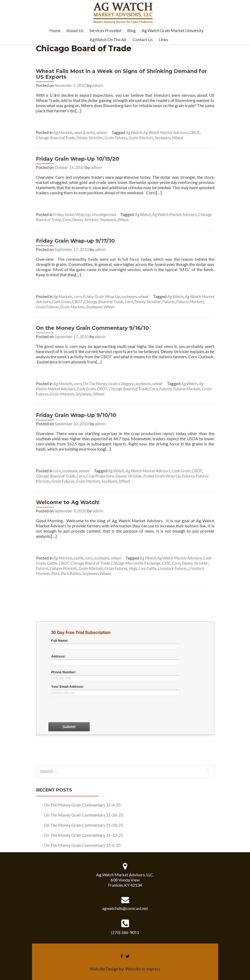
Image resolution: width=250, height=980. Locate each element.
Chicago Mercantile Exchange (136, 563)
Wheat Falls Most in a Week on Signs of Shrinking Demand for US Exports (121, 74)
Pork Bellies (71, 573)
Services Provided (105, 30)
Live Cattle (147, 568)
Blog (131, 30)
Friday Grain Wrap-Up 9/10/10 (76, 415)
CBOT (194, 132)
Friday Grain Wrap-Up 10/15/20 (78, 159)
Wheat (177, 137)
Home (55, 30)
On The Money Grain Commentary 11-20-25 (84, 825)
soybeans (129, 296)
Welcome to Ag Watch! (68, 502)
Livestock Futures (172, 568)
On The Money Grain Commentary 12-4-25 (82, 805)
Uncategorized (104, 214)
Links (163, 39)
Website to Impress (143, 969)
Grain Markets (141, 137)
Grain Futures (116, 137)
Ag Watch (134, 132)
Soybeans (162, 137)
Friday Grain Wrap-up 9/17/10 (75, 241)
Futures (169, 301)
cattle (79, 558)
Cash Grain (61, 301)
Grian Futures (116, 568)
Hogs (133, 568)
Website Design (104, 969)
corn (78, 296)
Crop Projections (100, 476)
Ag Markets (63, 132)
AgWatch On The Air (108, 39)
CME (166, 563)
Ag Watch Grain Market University (173, 30)
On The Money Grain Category (108, 383)
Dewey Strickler (90, 137)
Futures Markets (190, 301)
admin (98, 85)
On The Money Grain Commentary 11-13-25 (84, 835)
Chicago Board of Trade (55, 137)
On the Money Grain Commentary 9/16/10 (92, 328)
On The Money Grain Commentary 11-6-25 (82, 845)
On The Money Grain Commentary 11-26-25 (84, 815)
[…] (78, 111)
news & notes (85, 132)
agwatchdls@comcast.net (125, 908)
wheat (102, 132)
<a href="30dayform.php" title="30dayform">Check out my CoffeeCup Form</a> (125, 692)
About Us (75, 30)
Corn (66, 219)
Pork (55, 573)
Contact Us (143, 39)
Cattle (52, 563)
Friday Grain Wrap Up (72, 214)
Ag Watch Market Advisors (165, 132)
